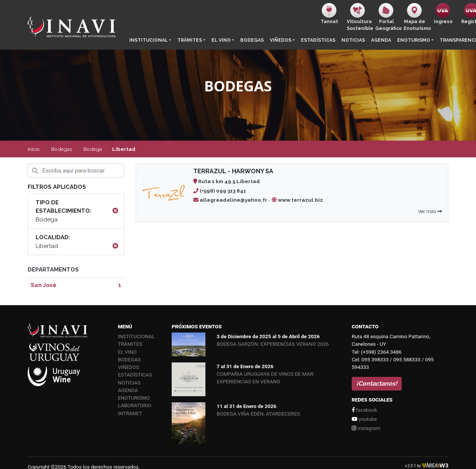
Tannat (329, 14)
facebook (364, 410)
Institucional (149, 40)
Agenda (381, 40)
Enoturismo (414, 40)
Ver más (430, 211)
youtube (364, 419)
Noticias (353, 40)
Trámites (190, 40)
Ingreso (443, 14)
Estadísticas (318, 40)
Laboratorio (135, 405)
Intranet (130, 413)
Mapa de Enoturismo (416, 17)
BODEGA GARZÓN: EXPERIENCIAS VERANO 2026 (273, 344)
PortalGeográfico (388, 17)
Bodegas (252, 40)
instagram (366, 428)
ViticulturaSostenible (359, 17)
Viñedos (281, 40)
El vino (221, 40)
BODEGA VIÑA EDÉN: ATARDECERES (258, 414)
